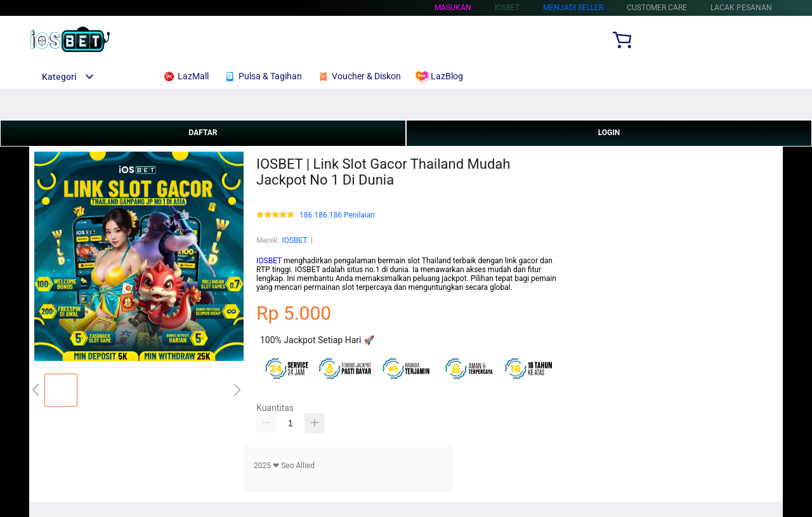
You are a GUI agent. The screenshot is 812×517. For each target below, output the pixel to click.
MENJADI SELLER (573, 8)
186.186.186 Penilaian (337, 215)
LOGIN (609, 133)
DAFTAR (203, 133)
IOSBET (294, 240)
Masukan (453, 8)
